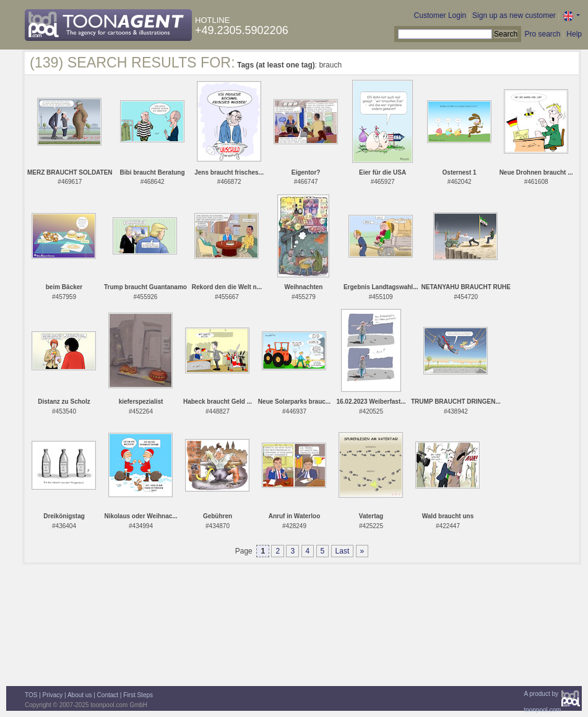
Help (574, 34)
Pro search (542, 34)
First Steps (138, 695)
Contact (108, 695)
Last (343, 551)
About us (80, 695)
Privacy (53, 695)
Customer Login (440, 15)
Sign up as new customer (514, 15)
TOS (31, 695)
